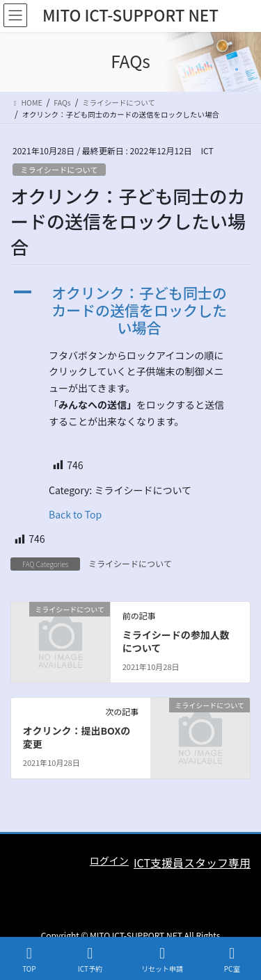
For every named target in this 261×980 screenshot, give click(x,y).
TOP (29, 959)
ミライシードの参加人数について (176, 642)
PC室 (232, 959)
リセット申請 (162, 959)
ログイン (109, 860)
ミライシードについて (59, 170)
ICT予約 (90, 959)
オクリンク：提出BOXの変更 (77, 737)
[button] (130, 311)
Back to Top (75, 514)
